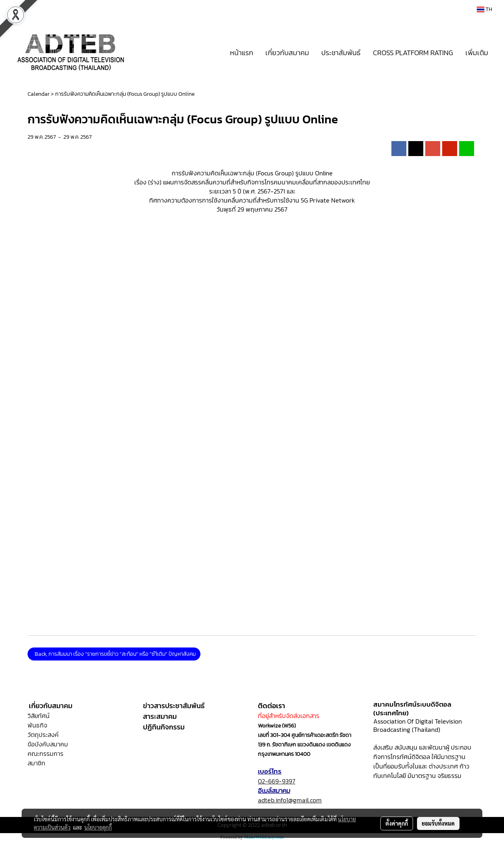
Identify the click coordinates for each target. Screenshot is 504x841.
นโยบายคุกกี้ (98, 827)
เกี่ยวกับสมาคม (287, 53)
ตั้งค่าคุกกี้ (397, 823)
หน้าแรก (242, 53)
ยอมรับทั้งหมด (438, 823)
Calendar (39, 94)
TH (485, 9)
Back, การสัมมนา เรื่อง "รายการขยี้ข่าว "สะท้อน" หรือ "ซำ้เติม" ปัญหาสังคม (114, 654)
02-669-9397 (277, 781)
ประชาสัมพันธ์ (341, 53)
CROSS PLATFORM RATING (413, 53)
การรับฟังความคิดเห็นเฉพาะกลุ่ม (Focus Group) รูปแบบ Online (125, 94)
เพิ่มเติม (477, 53)
